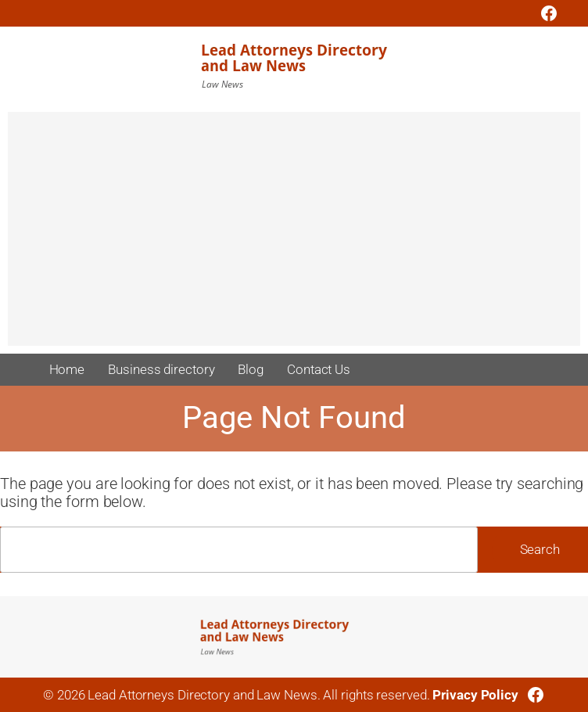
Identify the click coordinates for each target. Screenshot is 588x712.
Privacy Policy (475, 695)
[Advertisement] (294, 236)
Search (540, 549)
